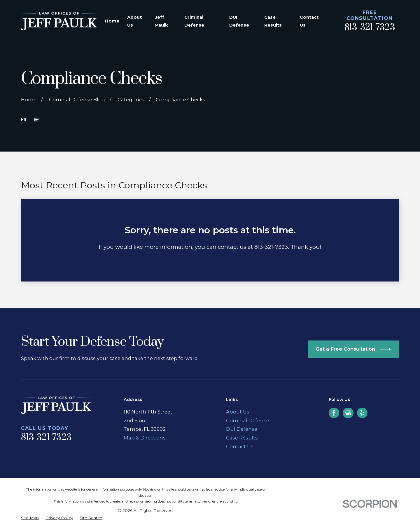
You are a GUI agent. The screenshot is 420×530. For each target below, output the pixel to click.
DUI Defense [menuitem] (239, 21)
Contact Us (240, 446)
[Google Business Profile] (348, 413)
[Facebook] (334, 413)
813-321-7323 (370, 28)
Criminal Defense (248, 420)
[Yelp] (362, 413)
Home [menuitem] (112, 21)
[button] (37, 120)
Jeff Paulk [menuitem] (162, 21)
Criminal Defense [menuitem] (194, 21)
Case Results (242, 438)
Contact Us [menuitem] (309, 21)
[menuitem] (30, 518)
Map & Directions (145, 438)
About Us (238, 412)
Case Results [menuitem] (273, 21)
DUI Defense (242, 429)
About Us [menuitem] (134, 21)
